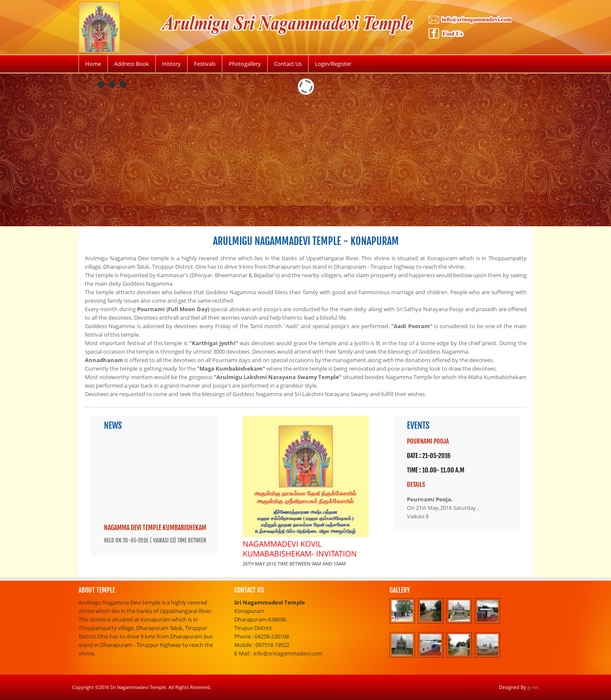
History (171, 64)
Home (93, 64)
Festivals (205, 64)
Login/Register (333, 64)
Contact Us (288, 64)
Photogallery (245, 64)
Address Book (132, 64)
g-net (533, 687)
